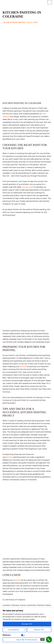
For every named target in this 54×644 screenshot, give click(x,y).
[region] (27, 626)
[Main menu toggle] (50, 2)
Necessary (7, 635)
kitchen (23, 367)
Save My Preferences (27, 640)
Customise (14, 630)
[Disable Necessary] (23, 635)
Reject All (39, 630)
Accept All (27, 624)
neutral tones (27, 187)
